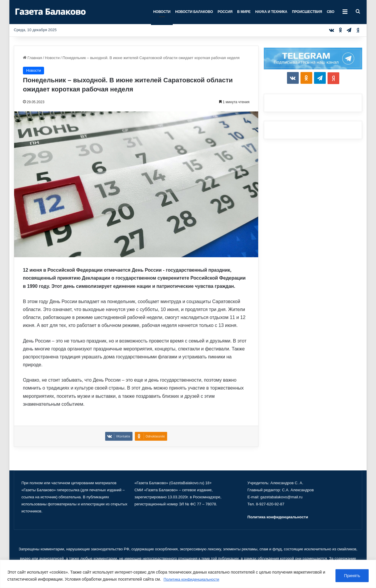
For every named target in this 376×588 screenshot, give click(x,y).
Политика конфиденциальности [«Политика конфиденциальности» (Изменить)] (278, 517)
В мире (244, 12)
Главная (32, 58)
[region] (188, 574)
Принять (352, 576)
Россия (225, 12)
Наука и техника (271, 12)
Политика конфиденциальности (194, 579)
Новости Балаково (194, 12)
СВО (330, 12)
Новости (162, 12)
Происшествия (307, 12)
